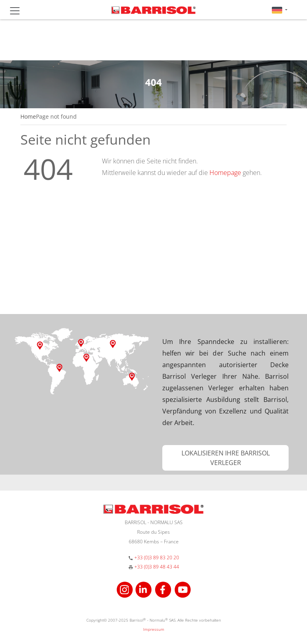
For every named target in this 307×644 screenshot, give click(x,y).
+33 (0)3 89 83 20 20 (157, 558)
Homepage (225, 173)
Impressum (154, 629)
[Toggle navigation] (15, 11)
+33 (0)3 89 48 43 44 (157, 567)
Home (28, 116)
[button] (280, 10)
